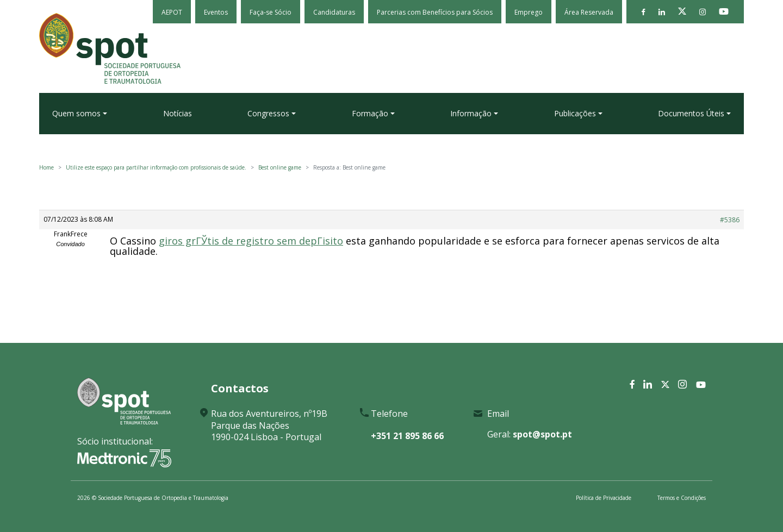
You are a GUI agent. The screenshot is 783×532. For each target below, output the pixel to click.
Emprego (529, 12)
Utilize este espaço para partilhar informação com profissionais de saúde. (156, 167)
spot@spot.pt (542, 434)
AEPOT (172, 12)
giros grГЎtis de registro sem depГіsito (251, 241)
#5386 (730, 220)
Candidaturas (334, 12)
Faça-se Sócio (271, 12)
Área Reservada (589, 12)
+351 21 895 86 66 (407, 436)
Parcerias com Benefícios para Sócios (435, 12)
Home (46, 167)
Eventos (216, 12)
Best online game (280, 167)
